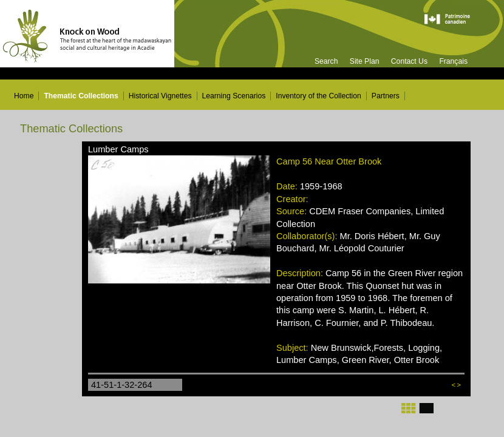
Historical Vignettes (160, 96)
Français (453, 61)
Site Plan (365, 61)
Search (326, 61)
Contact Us (409, 61)
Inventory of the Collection (318, 96)
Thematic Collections (81, 96)
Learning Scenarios (234, 96)
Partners (386, 96)
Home (24, 96)
